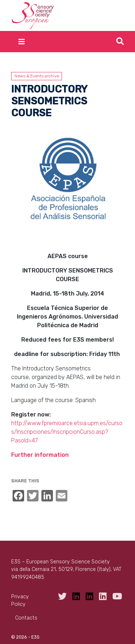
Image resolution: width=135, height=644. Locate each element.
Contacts (26, 618)
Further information (40, 455)
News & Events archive (37, 76)
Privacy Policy (20, 601)
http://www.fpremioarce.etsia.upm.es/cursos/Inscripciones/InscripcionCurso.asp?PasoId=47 (67, 432)
